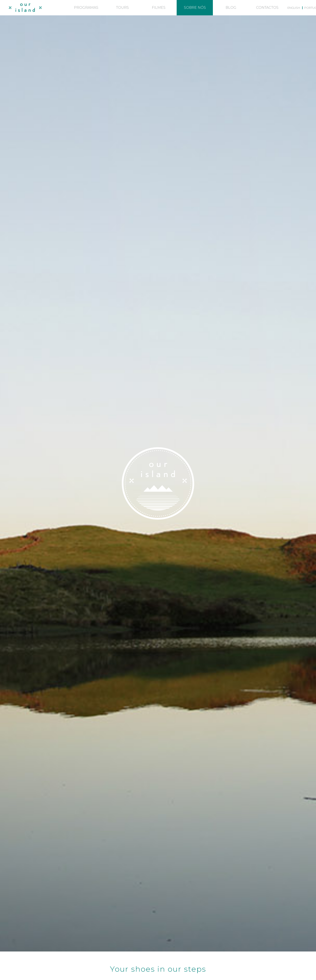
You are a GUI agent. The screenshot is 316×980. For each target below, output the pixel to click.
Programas (86, 8)
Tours (122, 8)
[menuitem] (294, 8)
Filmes (159, 8)
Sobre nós (195, 8)
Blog (231, 8)
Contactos (267, 8)
